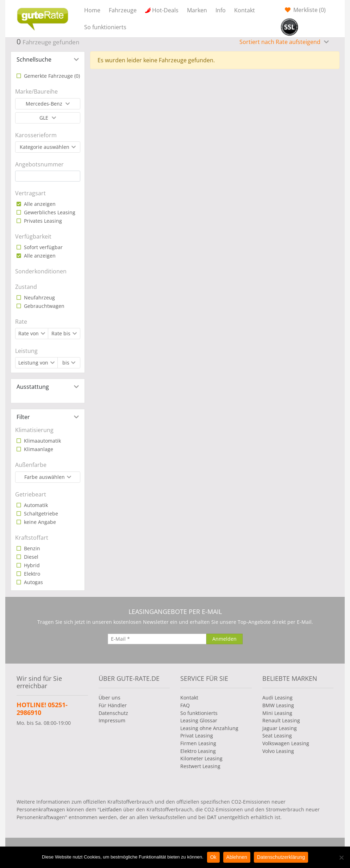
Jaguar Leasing (280, 728)
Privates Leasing (42, 221)
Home (92, 10)
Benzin (31, 548)
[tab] (48, 59)
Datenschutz (113, 713)
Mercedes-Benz (45, 104)
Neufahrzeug (39, 297)
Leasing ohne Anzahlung (209, 728)
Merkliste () (309, 10)
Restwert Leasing (200, 766)
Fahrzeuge (123, 10)
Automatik (35, 505)
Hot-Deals (165, 10)
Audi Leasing (277, 698)
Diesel (30, 557)
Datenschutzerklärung (281, 857)
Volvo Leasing (278, 751)
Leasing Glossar (199, 720)
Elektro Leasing (198, 751)
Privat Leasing (197, 736)
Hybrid (31, 565)
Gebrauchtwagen (43, 306)
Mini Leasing (277, 713)
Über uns (110, 698)
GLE (45, 118)
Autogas (33, 582)
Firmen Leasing (198, 743)
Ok (213, 857)
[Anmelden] (224, 639)
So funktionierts (105, 27)
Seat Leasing (277, 736)
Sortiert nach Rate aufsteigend (281, 42)
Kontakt (245, 10)
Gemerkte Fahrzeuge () (51, 76)
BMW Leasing (278, 705)
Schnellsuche (34, 59)
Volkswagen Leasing (286, 743)
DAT (212, 817)
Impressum (112, 720)
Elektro (31, 574)
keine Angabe (39, 522)
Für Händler (113, 705)
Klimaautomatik (42, 441)
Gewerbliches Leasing (49, 212)
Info (221, 10)
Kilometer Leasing (201, 758)
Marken (197, 10)
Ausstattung (33, 387)
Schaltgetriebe (40, 514)
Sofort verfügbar (43, 247)
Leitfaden (111, 809)
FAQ (185, 705)
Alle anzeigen (39, 204)
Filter (23, 417)
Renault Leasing (281, 720)
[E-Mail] (157, 639)
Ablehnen (237, 857)
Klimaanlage (38, 449)
